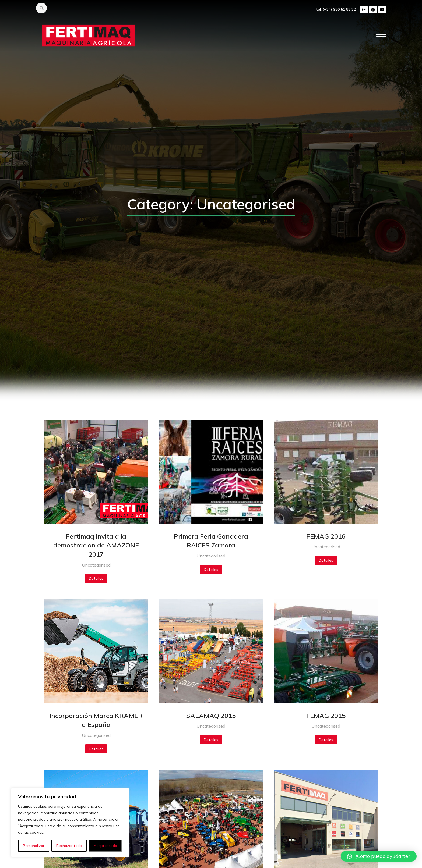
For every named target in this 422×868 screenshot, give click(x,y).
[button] (379, 856)
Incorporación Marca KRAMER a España (96, 720)
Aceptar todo (105, 846)
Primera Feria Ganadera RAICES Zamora (211, 541)
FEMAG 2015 (326, 716)
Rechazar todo (69, 846)
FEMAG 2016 (326, 536)
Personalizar (34, 846)
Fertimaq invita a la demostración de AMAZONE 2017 (96, 545)
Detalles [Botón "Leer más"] (96, 578)
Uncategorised (96, 565)
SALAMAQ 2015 (211, 716)
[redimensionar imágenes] (96, 472)
